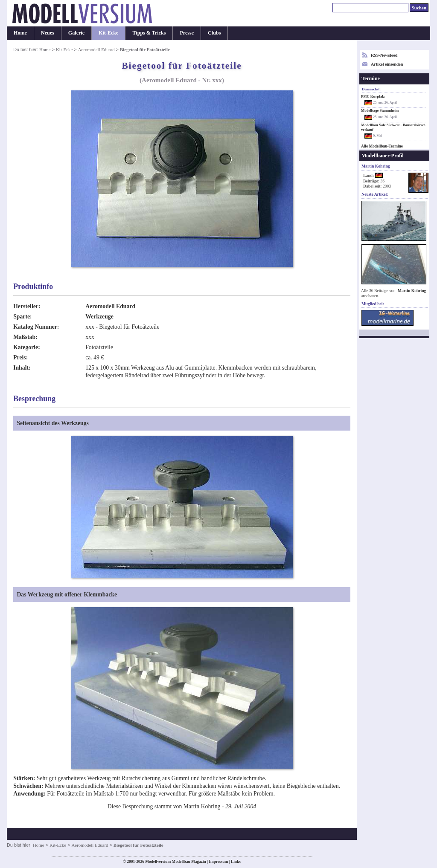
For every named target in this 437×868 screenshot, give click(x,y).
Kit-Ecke (108, 33)
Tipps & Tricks (149, 33)
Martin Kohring (412, 291)
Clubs (214, 33)
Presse (187, 33)
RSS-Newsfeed (384, 55)
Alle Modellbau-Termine (382, 146)
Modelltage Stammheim (380, 110)
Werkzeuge (99, 317)
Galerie (76, 33)
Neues (48, 33)
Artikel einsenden (387, 64)
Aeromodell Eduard (96, 49)
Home (20, 33)
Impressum (218, 862)
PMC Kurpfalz (373, 96)
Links (236, 862)
